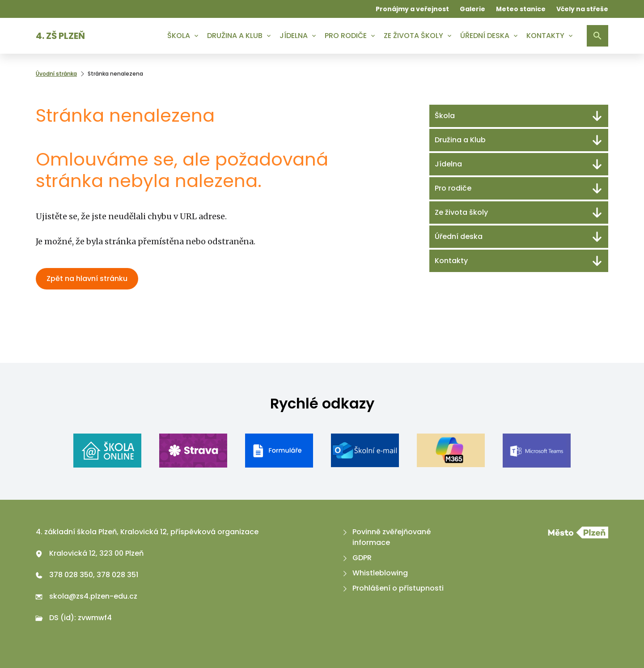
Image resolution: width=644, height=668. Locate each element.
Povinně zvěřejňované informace (386, 537)
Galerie (472, 9)
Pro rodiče (346, 36)
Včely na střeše (582, 9)
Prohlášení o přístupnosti (392, 588)
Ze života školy (413, 36)
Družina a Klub (235, 36)
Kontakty (545, 36)
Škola (179, 36)
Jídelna (294, 36)
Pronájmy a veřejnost (412, 9)
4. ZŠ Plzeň (60, 36)
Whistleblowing (374, 573)
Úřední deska (485, 36)
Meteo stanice (521, 9)
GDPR (356, 558)
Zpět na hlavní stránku (87, 279)
